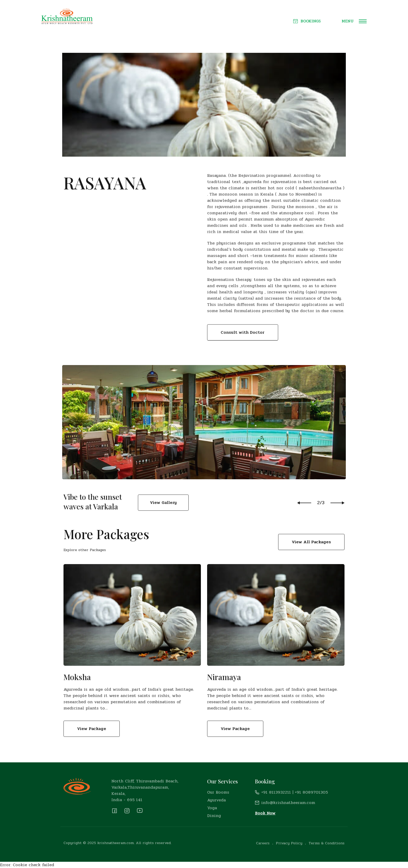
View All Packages (311, 542)
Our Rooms (218, 792)
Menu (354, 21)
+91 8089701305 (311, 792)
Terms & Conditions (327, 843)
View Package (92, 739)
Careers (263, 843)
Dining (214, 816)
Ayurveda (216, 800)
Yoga (212, 808)
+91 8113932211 (276, 792)
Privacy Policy (289, 843)
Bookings (307, 21)
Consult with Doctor (243, 349)
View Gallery (163, 513)
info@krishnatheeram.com (288, 803)
